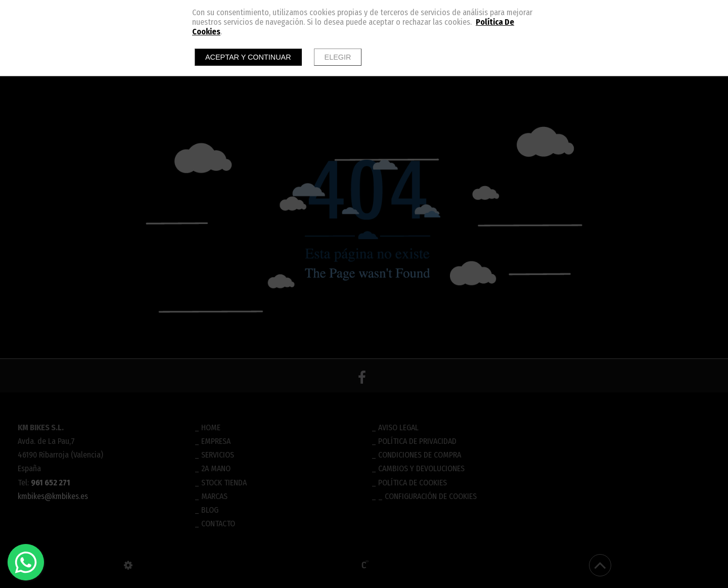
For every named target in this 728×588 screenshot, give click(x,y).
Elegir (338, 57)
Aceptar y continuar (248, 57)
